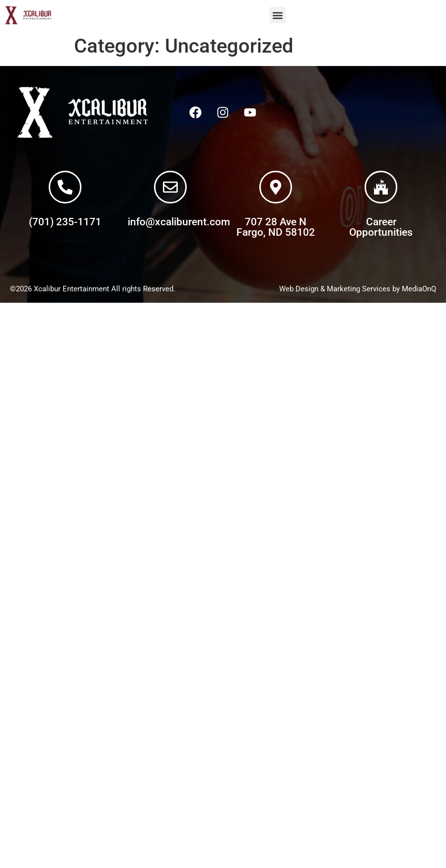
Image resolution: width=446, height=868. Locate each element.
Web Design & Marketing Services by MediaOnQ (358, 289)
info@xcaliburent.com (179, 222)
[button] (277, 15)
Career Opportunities (381, 227)
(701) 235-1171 (65, 222)
